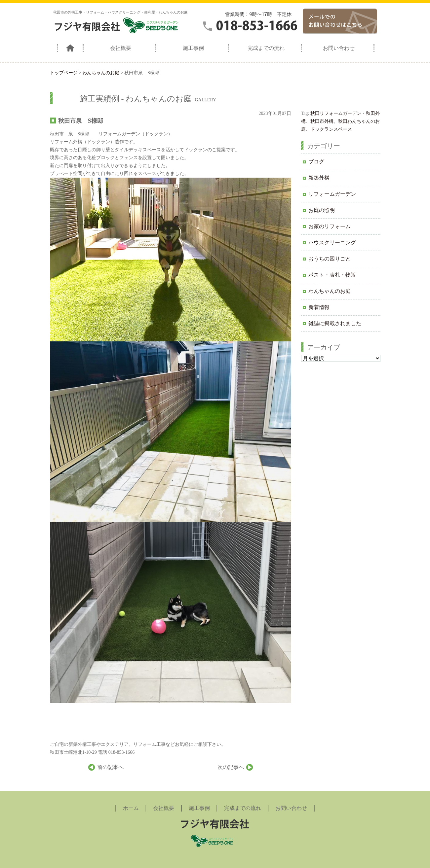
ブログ (316, 162)
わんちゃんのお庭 (330, 291)
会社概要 (121, 48)
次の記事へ (231, 767)
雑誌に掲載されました (335, 323)
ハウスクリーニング (332, 243)
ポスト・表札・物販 (332, 275)
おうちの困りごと (330, 259)
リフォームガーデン (332, 194)
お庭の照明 (322, 210)
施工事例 (193, 48)
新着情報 (319, 307)
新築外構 (319, 178)
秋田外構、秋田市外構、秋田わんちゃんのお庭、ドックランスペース (340, 121)
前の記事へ (110, 767)
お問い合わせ (339, 48)
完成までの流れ (266, 48)
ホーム (131, 808)
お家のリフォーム (330, 226)
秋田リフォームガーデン (336, 113)
